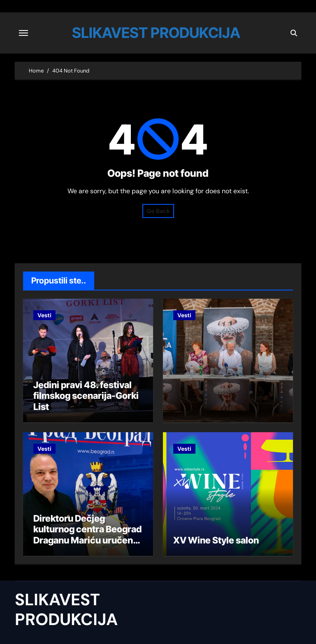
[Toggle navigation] (23, 33)
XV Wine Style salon (216, 540)
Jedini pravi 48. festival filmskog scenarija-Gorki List (86, 396)
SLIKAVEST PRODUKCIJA (156, 33)
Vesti (44, 315)
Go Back (158, 211)
